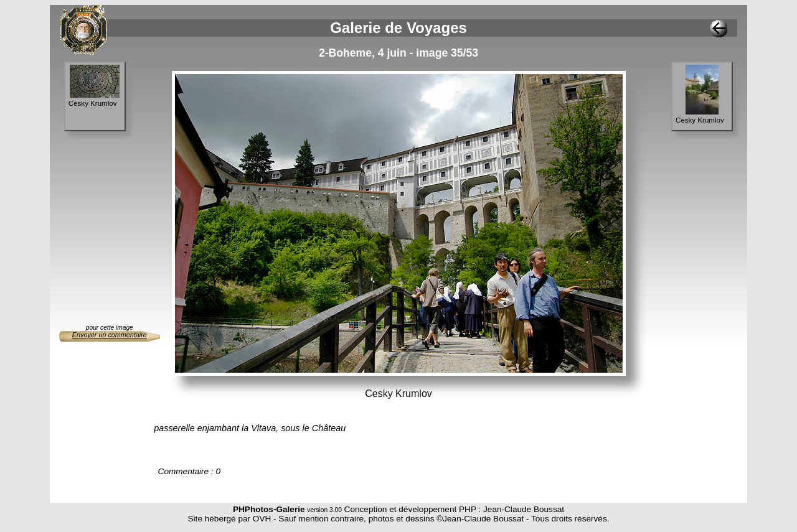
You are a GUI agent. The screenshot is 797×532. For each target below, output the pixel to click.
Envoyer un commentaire (110, 335)
